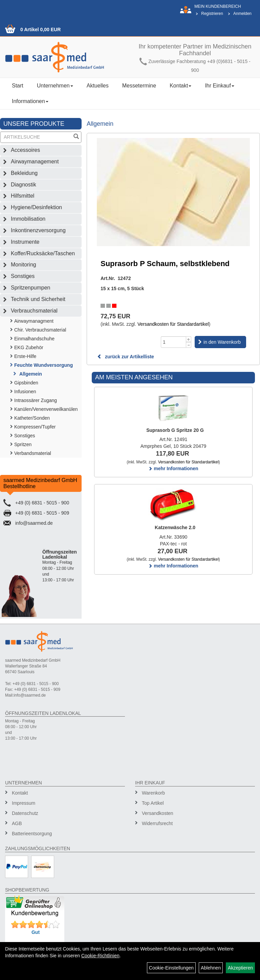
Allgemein (31, 374)
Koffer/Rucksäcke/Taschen (43, 253)
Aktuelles (98, 86)
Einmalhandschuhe (34, 339)
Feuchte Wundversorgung (44, 365)
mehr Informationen (173, 468)
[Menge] (174, 342)
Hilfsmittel (23, 196)
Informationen (30, 101)
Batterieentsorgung (32, 834)
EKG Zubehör (29, 347)
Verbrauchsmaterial (34, 311)
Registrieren (212, 14)
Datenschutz (25, 813)
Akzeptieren (240, 968)
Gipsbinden (26, 383)
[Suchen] (76, 137)
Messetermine (139, 86)
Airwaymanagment (34, 321)
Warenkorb (153, 793)
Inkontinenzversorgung (38, 230)
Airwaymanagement (35, 162)
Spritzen (23, 444)
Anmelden (242, 14)
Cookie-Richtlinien (100, 956)
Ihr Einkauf (219, 86)
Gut (36, 932)
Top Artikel (153, 803)
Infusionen (25, 392)
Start (18, 86)
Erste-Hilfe (25, 356)
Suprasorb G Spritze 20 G (175, 430)
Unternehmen (55, 86)
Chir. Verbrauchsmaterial (40, 330)
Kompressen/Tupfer (35, 427)
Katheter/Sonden (32, 418)
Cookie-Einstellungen (171, 968)
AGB (17, 823)
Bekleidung (24, 173)
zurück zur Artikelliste (126, 357)
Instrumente (25, 242)
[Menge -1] (189, 345)
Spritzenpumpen (31, 288)
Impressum (24, 803)
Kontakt (180, 86)
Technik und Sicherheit (38, 299)
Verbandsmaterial (33, 453)
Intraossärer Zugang (36, 400)
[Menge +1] (189, 339)
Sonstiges (23, 276)
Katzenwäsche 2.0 (175, 527)
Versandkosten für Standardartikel (173, 324)
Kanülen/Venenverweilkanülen (46, 409)
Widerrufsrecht (157, 823)
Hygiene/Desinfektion (36, 207)
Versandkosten (158, 813)
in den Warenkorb (222, 342)
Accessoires (25, 150)
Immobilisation (28, 219)
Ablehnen (211, 968)
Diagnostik (24, 185)
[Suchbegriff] (36, 137)
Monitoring (24, 265)
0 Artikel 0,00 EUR (40, 29)
